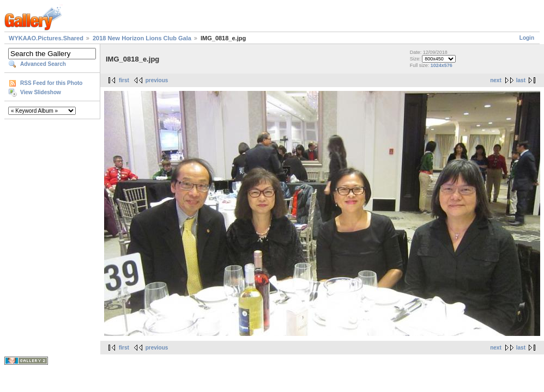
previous (157, 80)
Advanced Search (43, 64)
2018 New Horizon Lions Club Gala (142, 38)
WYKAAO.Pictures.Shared (46, 38)
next (496, 80)
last (521, 80)
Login (527, 38)
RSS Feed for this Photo (51, 83)
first (124, 80)
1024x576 (442, 65)
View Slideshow (41, 92)
